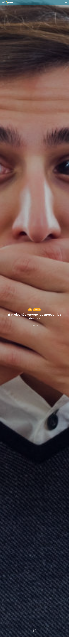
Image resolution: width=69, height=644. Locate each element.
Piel (30, 310)
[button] (66, 2)
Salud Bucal (37, 310)
